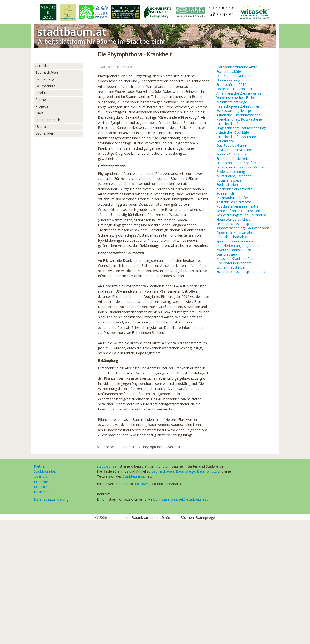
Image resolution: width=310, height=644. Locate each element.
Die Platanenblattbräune (235, 76)
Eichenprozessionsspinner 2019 (241, 272)
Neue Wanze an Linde (233, 220)
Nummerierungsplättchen (236, 80)
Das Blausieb (227, 254)
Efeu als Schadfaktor (232, 237)
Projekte (42, 106)
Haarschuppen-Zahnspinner (238, 106)
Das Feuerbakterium (232, 146)
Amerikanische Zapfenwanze (239, 93)
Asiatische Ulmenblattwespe (238, 115)
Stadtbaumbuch (48, 120)
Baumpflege (45, 79)
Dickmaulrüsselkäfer (232, 198)
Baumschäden (47, 72)
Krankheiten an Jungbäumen (238, 246)
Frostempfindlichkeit (232, 159)
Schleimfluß (225, 193)
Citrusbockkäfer (229, 124)
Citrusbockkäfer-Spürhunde (237, 137)
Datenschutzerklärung (51, 499)
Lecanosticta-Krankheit (234, 89)
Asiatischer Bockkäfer (233, 132)
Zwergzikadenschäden (234, 250)
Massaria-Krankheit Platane (238, 259)
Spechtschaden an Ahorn (236, 241)
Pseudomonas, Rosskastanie (239, 119)
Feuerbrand (225, 141)
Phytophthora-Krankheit (235, 150)
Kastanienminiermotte (234, 202)
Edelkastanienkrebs (231, 185)
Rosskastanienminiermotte (237, 206)
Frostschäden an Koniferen (237, 163)
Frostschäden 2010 (231, 85)
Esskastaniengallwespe (234, 111)
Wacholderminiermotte (234, 189)
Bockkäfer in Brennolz (234, 263)
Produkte (43, 93)
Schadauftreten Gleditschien (238, 211)
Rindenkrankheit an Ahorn (236, 233)
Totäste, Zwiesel (229, 180)
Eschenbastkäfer (229, 72)
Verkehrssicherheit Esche (236, 98)
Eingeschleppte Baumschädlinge (241, 128)
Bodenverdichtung (231, 172)
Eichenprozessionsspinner (236, 224)
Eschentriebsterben (231, 267)
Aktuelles (42, 66)
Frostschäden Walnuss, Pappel (240, 167)
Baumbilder (44, 133)
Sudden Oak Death (231, 154)
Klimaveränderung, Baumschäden (243, 228)
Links (39, 113)
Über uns (42, 127)
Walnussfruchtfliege (232, 102)
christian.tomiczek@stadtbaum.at (182, 499)
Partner (41, 99)
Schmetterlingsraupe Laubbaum (241, 215)
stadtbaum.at (107, 466)
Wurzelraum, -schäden (234, 176)
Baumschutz (45, 86)
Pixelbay (141, 484)
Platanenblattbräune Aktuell (238, 67)
